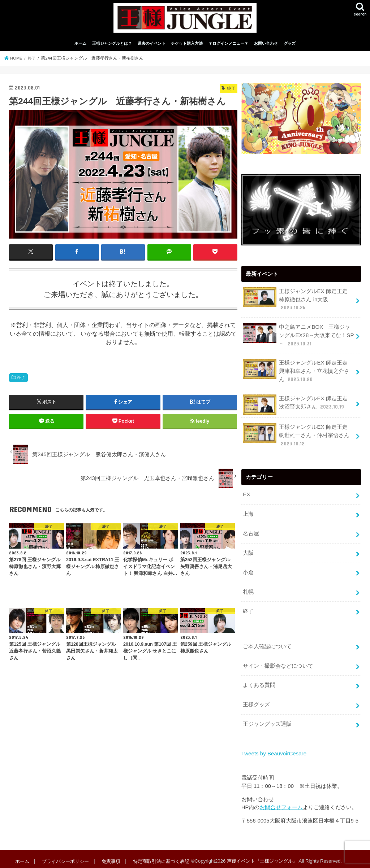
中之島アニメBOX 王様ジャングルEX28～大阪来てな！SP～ (298, 337)
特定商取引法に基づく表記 (160, 857)
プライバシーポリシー (65, 857)
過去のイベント (152, 46)
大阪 (248, 552)
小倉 (248, 571)
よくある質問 (259, 682)
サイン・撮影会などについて (278, 663)
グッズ (290, 46)
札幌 (248, 590)
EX (246, 494)
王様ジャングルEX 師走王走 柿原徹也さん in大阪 (298, 302)
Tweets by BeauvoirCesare (273, 750)
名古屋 (251, 533)
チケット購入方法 (187, 46)
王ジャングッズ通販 (267, 720)
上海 (248, 514)
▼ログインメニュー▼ (228, 46)
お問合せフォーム (281, 803)
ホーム (80, 46)
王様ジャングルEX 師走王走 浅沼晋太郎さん (298, 405)
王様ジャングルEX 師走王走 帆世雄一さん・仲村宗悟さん (298, 435)
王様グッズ (256, 701)
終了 (21, 380)
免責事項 (110, 857)
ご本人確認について (267, 644)
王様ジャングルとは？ (112, 46)
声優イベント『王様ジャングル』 (261, 857)
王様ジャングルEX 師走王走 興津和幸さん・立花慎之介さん (298, 372)
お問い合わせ (266, 46)
